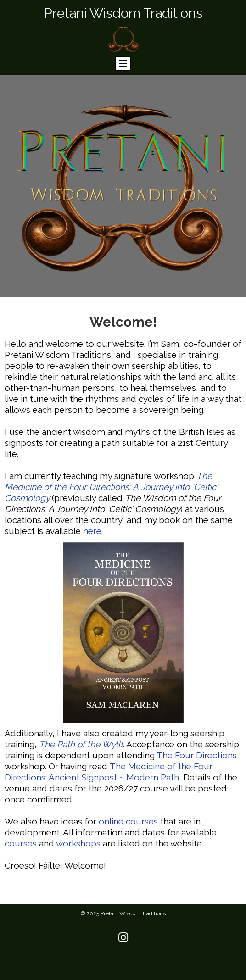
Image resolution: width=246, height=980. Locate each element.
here (92, 531)
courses (21, 843)
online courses (128, 821)
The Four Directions (197, 755)
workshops (78, 843)
